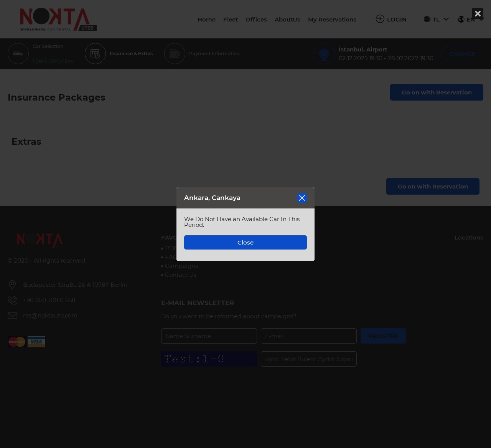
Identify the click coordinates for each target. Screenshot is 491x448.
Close (245, 242)
